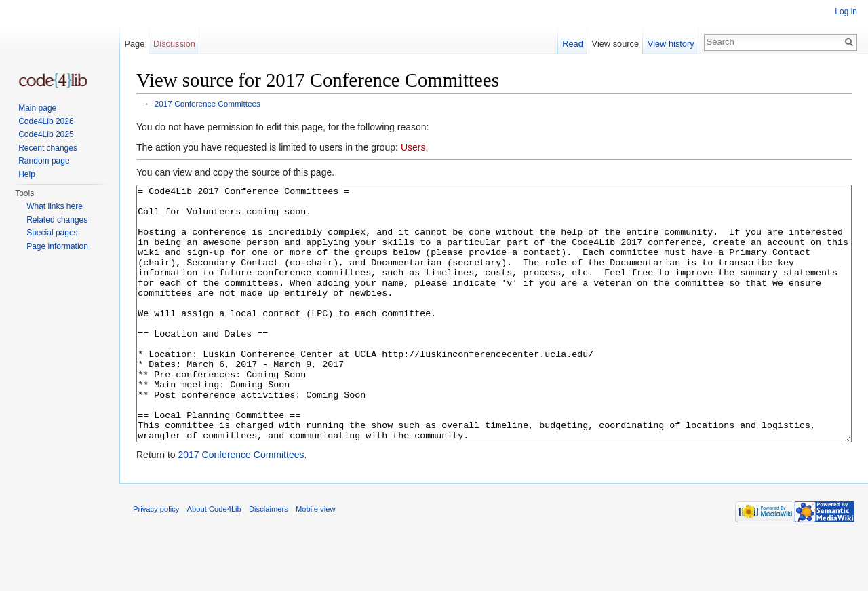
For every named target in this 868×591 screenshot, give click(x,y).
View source (615, 44)
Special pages (52, 233)
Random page (44, 161)
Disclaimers (269, 560)
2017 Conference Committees (208, 103)
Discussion (174, 44)
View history (671, 44)
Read (573, 44)
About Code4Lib (214, 560)
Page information (57, 246)
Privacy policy (156, 560)
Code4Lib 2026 (46, 121)
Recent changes (48, 148)
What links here (55, 206)
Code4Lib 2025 (46, 134)
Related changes (57, 220)
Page (134, 44)
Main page (37, 108)
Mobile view (315, 560)
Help (27, 174)
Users (413, 147)
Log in (846, 12)
